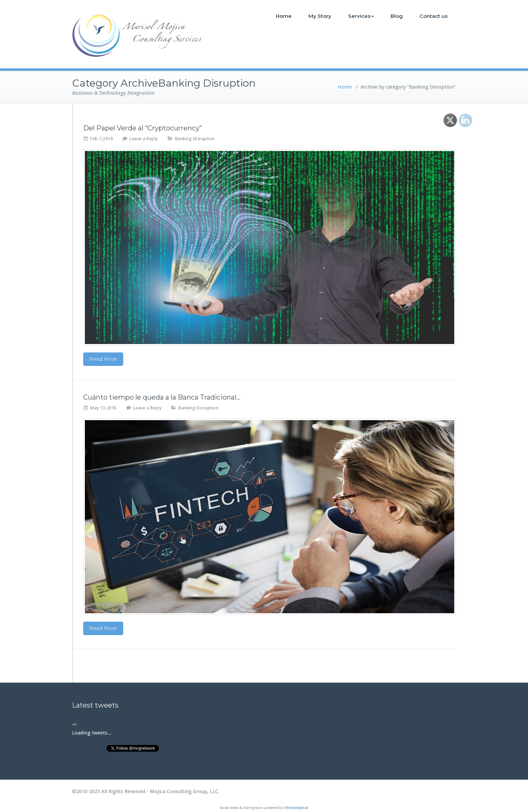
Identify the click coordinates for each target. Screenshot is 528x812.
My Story (320, 16)
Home (284, 16)
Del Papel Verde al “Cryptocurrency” (143, 128)
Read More (103, 359)
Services (361, 16)
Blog (397, 16)
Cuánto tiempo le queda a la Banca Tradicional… (162, 397)
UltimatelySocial (296, 808)
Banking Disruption (195, 139)
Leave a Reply (144, 139)
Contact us (434, 16)
